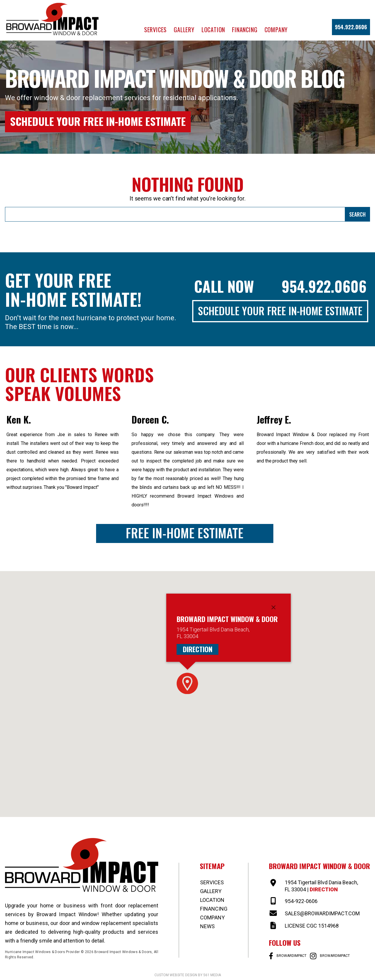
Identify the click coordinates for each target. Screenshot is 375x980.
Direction (198, 649)
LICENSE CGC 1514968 (312, 926)
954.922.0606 (351, 27)
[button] (187, 683)
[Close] (274, 607)
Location (213, 30)
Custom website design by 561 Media (188, 975)
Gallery (184, 30)
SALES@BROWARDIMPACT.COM (322, 913)
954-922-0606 (301, 901)
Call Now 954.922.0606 (280, 286)
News (207, 926)
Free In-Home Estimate (185, 533)
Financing (245, 30)
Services (155, 30)
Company (276, 30)
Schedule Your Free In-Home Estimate (98, 121)
